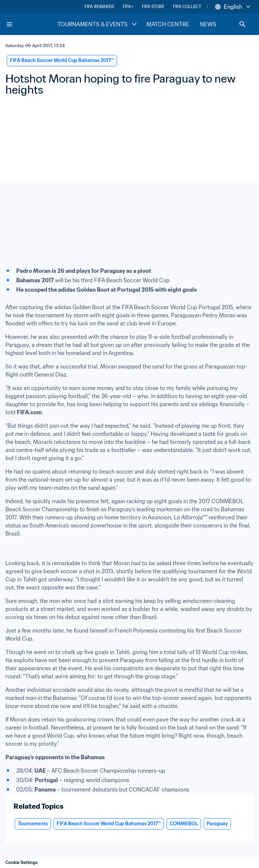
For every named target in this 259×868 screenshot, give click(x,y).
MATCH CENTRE (168, 24)
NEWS (208, 24)
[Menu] (9, 24)
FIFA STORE (153, 7)
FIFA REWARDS (99, 7)
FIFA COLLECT (187, 7)
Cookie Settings (22, 862)
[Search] (242, 24)
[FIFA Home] (31, 24)
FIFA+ (128, 7)
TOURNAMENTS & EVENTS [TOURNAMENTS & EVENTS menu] (98, 24)
